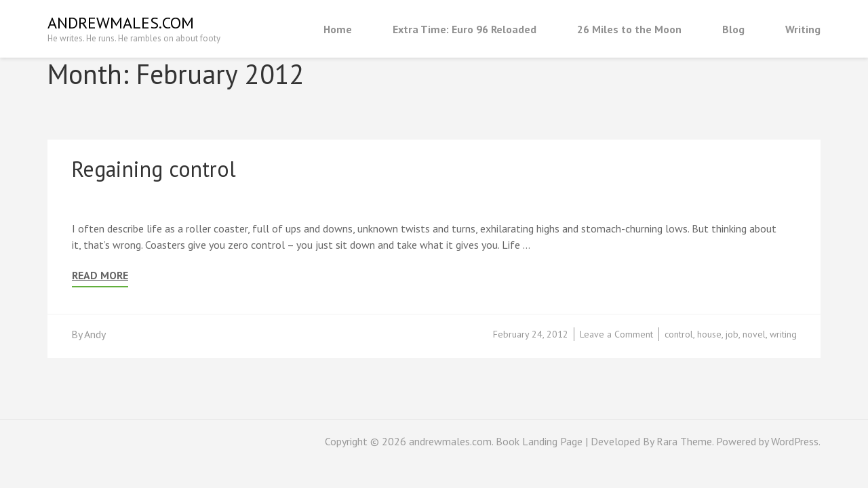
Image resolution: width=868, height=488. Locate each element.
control (679, 334)
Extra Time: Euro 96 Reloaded (465, 29)
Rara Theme (684, 441)
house (709, 334)
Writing (803, 29)
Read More (100, 276)
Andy (95, 334)
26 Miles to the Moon (629, 29)
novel (754, 334)
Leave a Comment (616, 334)
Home (338, 29)
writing (783, 334)
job (732, 334)
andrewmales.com (121, 23)
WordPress (795, 441)
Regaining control (154, 169)
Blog (733, 29)
